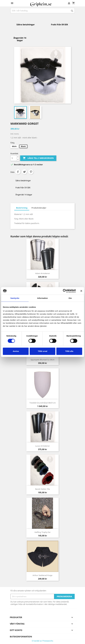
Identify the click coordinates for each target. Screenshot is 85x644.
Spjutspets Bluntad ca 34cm (42, 360)
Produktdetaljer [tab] (39, 208)
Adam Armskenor (43, 273)
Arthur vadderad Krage (42, 575)
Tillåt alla (69, 351)
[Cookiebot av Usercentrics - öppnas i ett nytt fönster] (65, 291)
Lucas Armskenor (42, 446)
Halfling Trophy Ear (43, 532)
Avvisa (16, 351)
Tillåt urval (42, 351)
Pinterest (31, 172)
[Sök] (43, 11)
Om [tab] (70, 298)
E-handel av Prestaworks (42, 641)
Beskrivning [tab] (22, 208)
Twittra (24, 172)
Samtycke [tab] (15, 298)
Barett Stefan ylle (43, 489)
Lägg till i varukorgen (38, 158)
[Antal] (13, 158)
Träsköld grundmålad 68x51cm (43, 403)
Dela (18, 172)
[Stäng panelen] (81, 291)
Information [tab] (43, 298)
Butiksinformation (21, 637)
